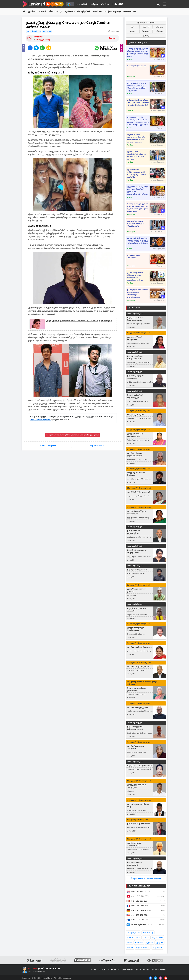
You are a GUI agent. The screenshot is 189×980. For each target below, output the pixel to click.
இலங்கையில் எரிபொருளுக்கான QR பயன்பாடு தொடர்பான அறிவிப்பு (136, 173)
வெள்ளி (146, 27)
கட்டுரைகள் (157, 947)
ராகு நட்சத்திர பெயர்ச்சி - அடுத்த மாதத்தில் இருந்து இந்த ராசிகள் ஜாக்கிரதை (138, 241)
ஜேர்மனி (150, 942)
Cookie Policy (143, 970)
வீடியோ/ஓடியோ (143, 947)
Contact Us (114, 970)
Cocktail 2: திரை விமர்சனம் (134, 257)
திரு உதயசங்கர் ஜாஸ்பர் (137, 570)
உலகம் (43, 11)
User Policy (127, 970)
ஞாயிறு (146, 36)
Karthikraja (39, 37)
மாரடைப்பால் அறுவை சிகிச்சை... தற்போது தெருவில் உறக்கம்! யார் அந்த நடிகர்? (137, 87)
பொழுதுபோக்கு (43, 40)
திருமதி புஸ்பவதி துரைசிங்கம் (140, 766)
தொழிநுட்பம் (84, 11)
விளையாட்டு (55, 11)
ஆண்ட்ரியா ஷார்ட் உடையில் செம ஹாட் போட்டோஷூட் (136, 224)
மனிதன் (94, 4)
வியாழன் (159, 27)
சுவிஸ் (130, 942)
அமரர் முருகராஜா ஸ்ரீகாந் (137, 707)
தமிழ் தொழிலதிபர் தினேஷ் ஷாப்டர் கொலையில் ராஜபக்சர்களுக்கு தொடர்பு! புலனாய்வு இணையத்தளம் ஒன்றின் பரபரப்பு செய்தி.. (138, 276)
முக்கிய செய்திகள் (48, 446)
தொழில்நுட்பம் (133, 933)
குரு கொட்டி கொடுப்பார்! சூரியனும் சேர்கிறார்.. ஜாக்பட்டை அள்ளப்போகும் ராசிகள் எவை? (137, 191)
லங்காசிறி (81, 4)
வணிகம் (97, 11)
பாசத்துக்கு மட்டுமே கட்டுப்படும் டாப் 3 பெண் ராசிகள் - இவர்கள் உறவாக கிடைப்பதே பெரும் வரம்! (138, 121)
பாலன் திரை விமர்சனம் (137, 66)
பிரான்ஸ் (139, 942)
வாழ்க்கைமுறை (113, 11)
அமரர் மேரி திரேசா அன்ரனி (139, 492)
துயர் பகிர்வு (134, 308)
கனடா (146, 938)
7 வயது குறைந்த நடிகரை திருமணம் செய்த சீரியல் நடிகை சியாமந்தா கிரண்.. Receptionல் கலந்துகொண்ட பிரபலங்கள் (138, 208)
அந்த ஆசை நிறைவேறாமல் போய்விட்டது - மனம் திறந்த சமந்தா (79, 321)
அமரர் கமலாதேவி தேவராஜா (139, 647)
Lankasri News (46, 978)
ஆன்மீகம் (69, 11)
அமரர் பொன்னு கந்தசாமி (138, 666)
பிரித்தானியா (157, 938)
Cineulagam (131, 76)
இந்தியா (32, 11)
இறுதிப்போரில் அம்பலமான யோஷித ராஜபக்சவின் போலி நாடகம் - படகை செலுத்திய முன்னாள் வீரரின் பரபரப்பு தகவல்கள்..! (136, 138)
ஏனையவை (130, 11)
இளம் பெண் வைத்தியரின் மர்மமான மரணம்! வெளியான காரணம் (137, 155)
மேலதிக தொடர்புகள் (139, 886)
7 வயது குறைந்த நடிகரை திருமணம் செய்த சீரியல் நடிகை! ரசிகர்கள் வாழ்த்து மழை (138, 52)
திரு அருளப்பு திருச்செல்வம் (139, 824)
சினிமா (105, 4)
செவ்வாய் (146, 31)
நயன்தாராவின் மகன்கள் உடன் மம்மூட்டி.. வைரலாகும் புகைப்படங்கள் (137, 293)
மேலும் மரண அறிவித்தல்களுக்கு (146, 878)
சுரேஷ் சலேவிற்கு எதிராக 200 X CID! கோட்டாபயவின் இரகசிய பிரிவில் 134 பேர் (138, 103)
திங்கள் (159, 31)
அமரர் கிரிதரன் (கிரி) (136, 415)
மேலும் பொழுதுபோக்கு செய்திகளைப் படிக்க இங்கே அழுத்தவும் (72, 435)
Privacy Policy (159, 970)
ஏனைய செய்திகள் (138, 43)
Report (113, 38)
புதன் (133, 31)
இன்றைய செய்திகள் (146, 23)
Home (94, 970)
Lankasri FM (117, 4)
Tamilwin (130, 111)
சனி (133, 27)
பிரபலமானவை (97, 446)
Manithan (130, 59)
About (102, 970)
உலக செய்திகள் (134, 938)
